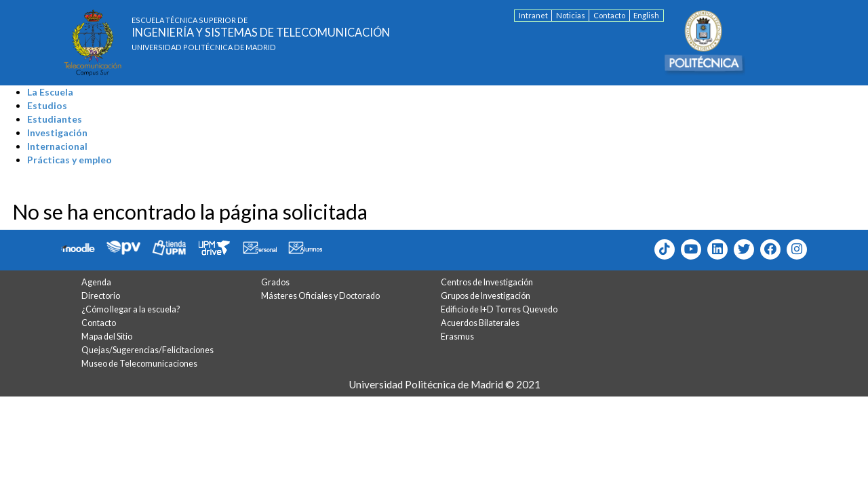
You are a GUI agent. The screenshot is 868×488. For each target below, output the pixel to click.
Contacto (609, 15)
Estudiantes (55, 119)
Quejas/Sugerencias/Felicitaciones (147, 350)
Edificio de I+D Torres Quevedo (499, 309)
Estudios (47, 105)
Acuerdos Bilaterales (480, 323)
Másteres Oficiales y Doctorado (320, 296)
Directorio (101, 296)
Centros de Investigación (487, 282)
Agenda (96, 282)
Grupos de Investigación (486, 296)
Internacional (57, 146)
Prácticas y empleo (70, 160)
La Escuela (50, 92)
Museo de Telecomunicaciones (139, 364)
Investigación (57, 133)
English (646, 15)
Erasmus (457, 337)
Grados (275, 282)
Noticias (571, 15)
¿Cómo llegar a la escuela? (131, 309)
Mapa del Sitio (107, 337)
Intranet (533, 15)
